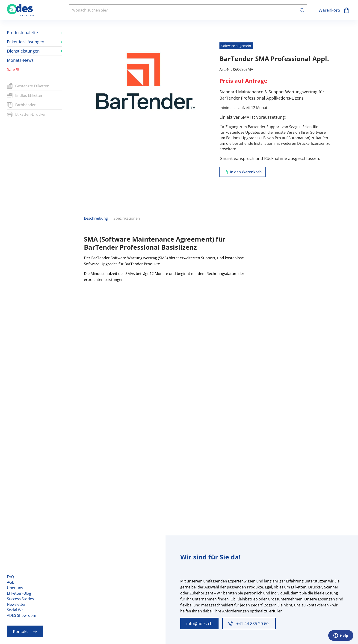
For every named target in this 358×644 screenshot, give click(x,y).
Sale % (13, 69)
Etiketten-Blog (19, 593)
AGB (11, 582)
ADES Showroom (22, 615)
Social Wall (16, 610)
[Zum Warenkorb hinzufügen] (243, 172)
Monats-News (20, 60)
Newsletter (16, 604)
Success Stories (20, 599)
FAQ (10, 577)
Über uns (15, 588)
